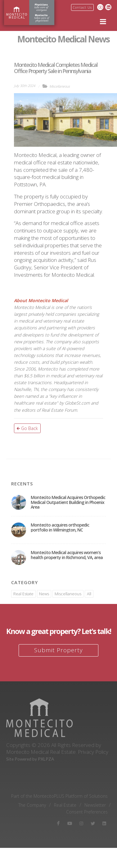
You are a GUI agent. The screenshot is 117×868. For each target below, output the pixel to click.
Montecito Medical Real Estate (41, 752)
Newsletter (95, 805)
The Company (32, 805)
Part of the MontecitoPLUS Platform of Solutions (59, 796)
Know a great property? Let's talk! (58, 631)
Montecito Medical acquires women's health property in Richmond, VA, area (67, 555)
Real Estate (23, 594)
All (89, 594)
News (44, 594)
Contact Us (82, 7)
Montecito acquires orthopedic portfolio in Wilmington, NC (60, 527)
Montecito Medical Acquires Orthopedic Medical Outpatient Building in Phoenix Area (68, 502)
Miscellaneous (60, 86)
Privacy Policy (93, 752)
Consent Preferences (87, 812)
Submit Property (58, 650)
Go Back (27, 428)
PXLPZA (46, 759)
